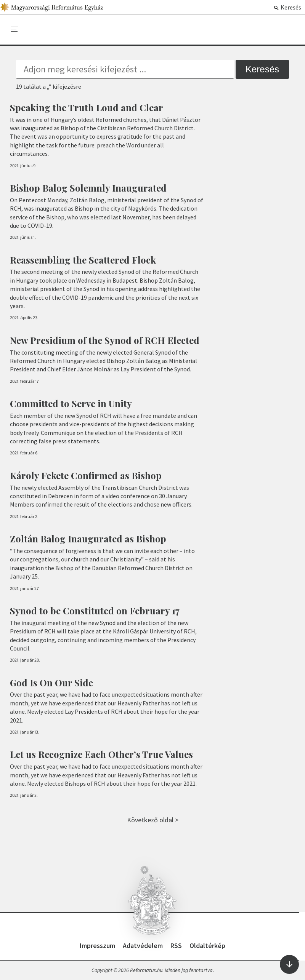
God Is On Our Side (51, 683)
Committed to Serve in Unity (71, 403)
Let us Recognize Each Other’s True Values (101, 754)
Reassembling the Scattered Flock (83, 260)
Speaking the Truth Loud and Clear (87, 107)
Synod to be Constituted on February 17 (95, 611)
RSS (176, 946)
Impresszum (97, 946)
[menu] (15, 29)
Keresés (287, 7)
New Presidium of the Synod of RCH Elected (105, 340)
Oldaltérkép (207, 946)
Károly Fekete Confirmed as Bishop (86, 475)
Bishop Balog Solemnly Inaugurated (88, 188)
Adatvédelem (143, 946)
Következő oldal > (153, 820)
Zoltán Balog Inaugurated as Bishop (88, 539)
